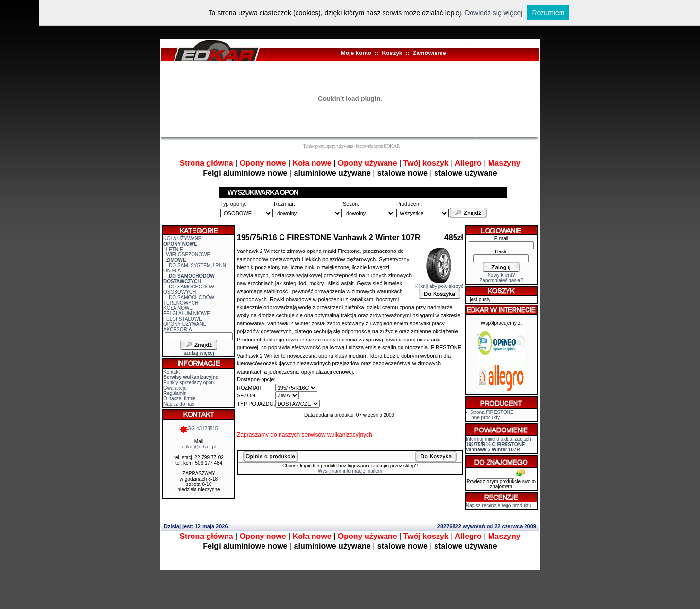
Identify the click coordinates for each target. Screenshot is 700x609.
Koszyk (392, 53)
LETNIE (175, 249)
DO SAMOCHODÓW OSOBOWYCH (189, 289)
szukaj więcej (199, 353)
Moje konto (356, 53)
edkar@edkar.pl (199, 447)
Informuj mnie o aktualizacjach (499, 444)
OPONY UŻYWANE (185, 324)
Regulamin (175, 393)
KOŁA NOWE (178, 308)
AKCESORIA (177, 330)
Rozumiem (548, 13)
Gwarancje (175, 388)
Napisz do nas (179, 404)
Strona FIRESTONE (492, 412)
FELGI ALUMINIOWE (187, 313)
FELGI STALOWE (183, 319)
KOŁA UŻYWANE (183, 239)
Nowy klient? (501, 275)
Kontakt (172, 372)
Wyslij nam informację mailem (350, 471)
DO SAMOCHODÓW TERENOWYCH (189, 300)
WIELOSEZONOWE (188, 255)
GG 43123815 (199, 428)
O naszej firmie (180, 399)
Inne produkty (485, 418)
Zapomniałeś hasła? (501, 280)
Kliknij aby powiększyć (439, 284)
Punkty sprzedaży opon (189, 383)
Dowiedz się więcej (493, 13)
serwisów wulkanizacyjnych (337, 435)
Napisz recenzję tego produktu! (499, 506)
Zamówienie (429, 53)
